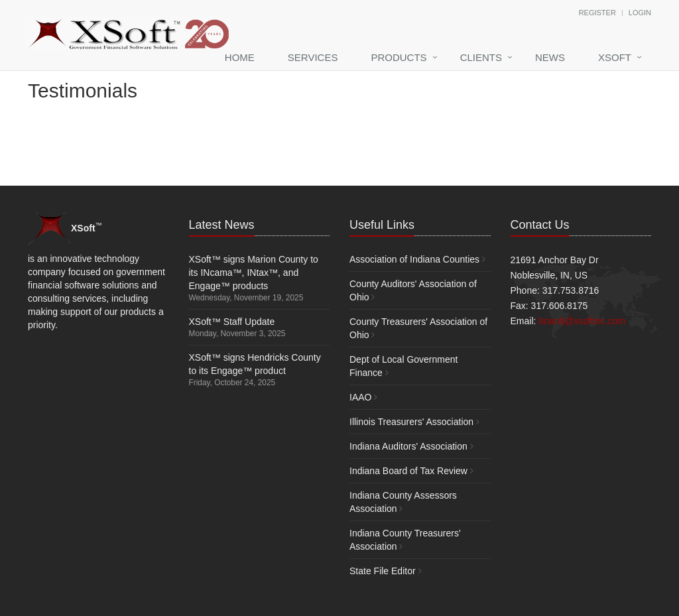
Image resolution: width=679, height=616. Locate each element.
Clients (481, 57)
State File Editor (383, 571)
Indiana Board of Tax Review (408, 471)
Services (313, 57)
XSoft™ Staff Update (232, 322)
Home (240, 57)
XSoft (615, 57)
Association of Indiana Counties (414, 259)
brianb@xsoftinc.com (582, 321)
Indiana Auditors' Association (408, 446)
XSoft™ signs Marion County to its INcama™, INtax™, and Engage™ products (254, 273)
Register (597, 13)
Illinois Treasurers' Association (411, 422)
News (550, 57)
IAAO (360, 397)
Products (399, 57)
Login (640, 13)
